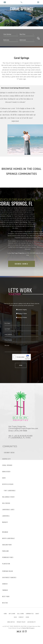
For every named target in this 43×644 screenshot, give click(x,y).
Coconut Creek (9, 453)
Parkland (5, 551)
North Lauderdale (9, 538)
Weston (5, 603)
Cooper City (6, 459)
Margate (5, 522)
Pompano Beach (8, 571)
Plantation (6, 564)
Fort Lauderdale (10, 491)
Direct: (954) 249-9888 (18, 431)
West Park (6, 597)
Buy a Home (12, 614)
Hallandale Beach (8, 497)
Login (27, 617)
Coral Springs (7, 465)
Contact (21, 617)
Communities (30, 614)
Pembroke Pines (8, 557)
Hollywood (6, 503)
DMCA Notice (11, 622)
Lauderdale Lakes (8, 510)
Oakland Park (7, 545)
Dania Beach (6, 472)
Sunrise (5, 584)
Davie (4, 478)
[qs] (27, 34)
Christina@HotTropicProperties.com (23, 428)
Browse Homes (21, 269)
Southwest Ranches (9, 578)
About (37, 614)
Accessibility (32, 622)
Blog (15, 617)
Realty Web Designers (28, 628)
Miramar (5, 532)
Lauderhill (6, 516)
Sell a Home (21, 614)
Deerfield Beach (8, 484)
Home (5, 614)
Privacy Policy (21, 622)
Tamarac (5, 590)
